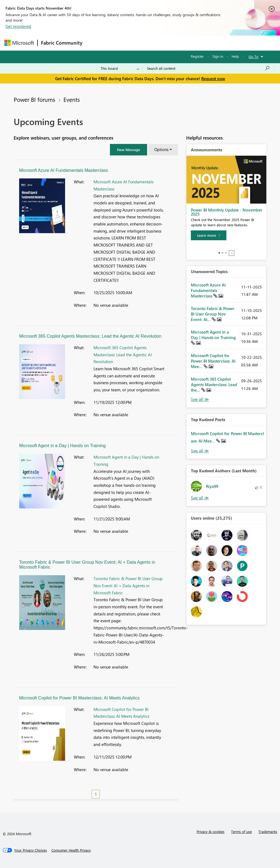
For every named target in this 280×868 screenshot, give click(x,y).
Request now (213, 79)
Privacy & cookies (211, 831)
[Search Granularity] (120, 68)
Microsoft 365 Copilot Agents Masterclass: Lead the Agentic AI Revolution (90, 336)
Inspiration (119, 43)
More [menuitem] (209, 43)
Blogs (190, 43)
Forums (95, 43)
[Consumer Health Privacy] (71, 850)
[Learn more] (209, 235)
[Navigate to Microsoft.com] (19, 43)
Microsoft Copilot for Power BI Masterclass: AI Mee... (213, 361)
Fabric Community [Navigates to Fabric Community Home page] (62, 43)
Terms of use (241, 831)
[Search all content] (208, 68)
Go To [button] (253, 57)
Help (235, 56)
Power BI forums (34, 99)
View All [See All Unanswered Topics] (200, 399)
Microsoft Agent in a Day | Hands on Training (62, 446)
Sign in (218, 56)
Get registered (18, 26)
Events (72, 99)
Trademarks (268, 831)
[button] (129, 150)
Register (197, 56)
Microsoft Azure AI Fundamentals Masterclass (64, 170)
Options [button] (161, 149)
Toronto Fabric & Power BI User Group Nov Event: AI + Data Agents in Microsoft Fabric (128, 585)
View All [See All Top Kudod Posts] (200, 451)
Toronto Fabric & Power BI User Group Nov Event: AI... (213, 314)
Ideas (141, 43)
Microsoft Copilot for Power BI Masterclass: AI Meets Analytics (79, 698)
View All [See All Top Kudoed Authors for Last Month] (200, 498)
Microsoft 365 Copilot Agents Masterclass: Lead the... (214, 384)
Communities (166, 43)
